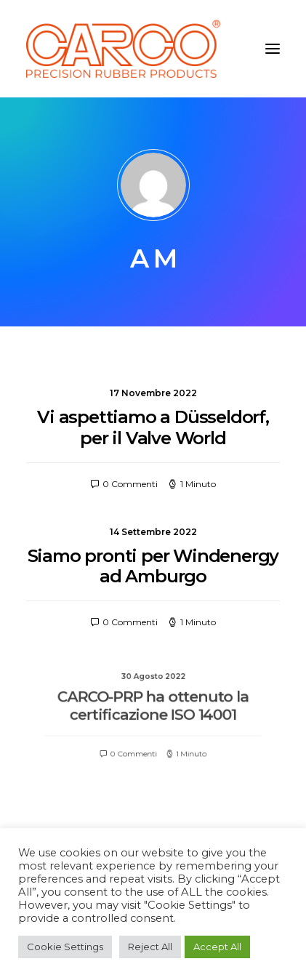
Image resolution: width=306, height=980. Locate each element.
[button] (273, 49)
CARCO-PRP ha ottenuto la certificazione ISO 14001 (153, 708)
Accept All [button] (217, 947)
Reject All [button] (150, 947)
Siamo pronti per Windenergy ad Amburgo (153, 566)
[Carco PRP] (123, 49)
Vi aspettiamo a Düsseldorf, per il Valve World (153, 427)
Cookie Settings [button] (65, 947)
